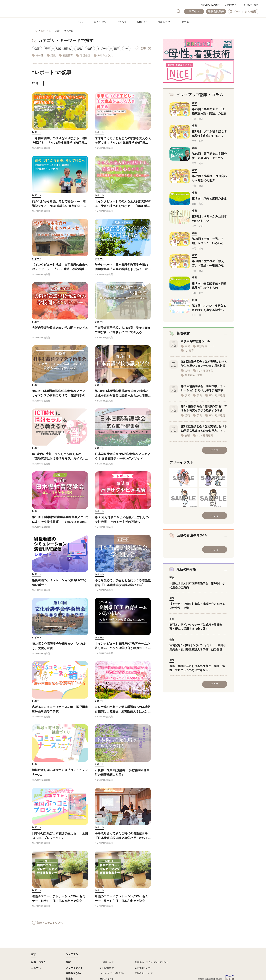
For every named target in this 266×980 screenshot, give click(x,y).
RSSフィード (107, 979)
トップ (77, 22)
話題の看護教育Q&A (191, 541)
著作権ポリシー (143, 968)
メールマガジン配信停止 (113, 973)
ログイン (194, 11)
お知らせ (121, 22)
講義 (53, 55)
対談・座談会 (63, 48)
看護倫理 (85, 55)
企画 (37, 48)
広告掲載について (144, 973)
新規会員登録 (216, 11)
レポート (103, 48)
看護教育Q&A (167, 22)
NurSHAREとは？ (210, 5)
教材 (68, 962)
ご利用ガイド (232, 5)
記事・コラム (99, 22)
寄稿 (48, 48)
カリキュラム (105, 55)
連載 (79, 48)
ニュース (36, 968)
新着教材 (181, 335)
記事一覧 (146, 48)
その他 (40, 55)
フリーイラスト (74, 968)
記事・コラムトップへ (50, 927)
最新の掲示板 (184, 576)
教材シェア (143, 22)
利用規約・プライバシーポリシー (152, 962)
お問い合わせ (251, 5)
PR (126, 48)
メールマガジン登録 (245, 11)
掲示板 (189, 22)
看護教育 (68, 55)
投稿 (90, 48)
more (215, 456)
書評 (116, 48)
